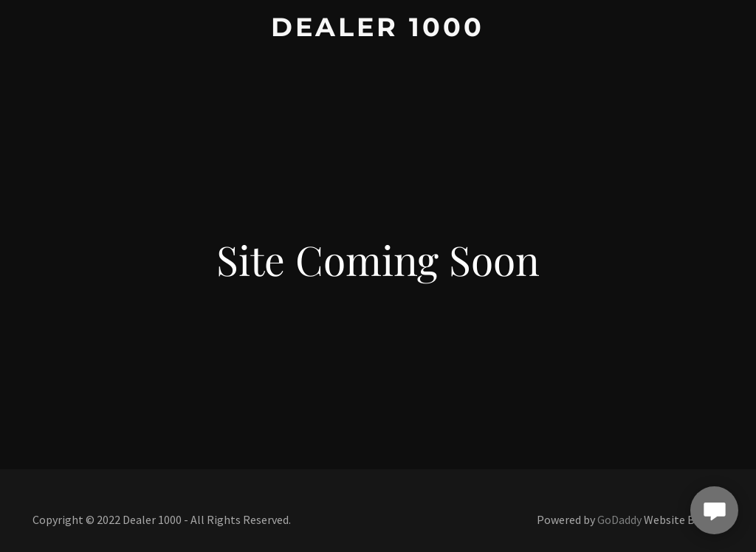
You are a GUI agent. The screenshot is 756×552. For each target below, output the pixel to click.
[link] (378, 31)
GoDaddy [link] (619, 520)
